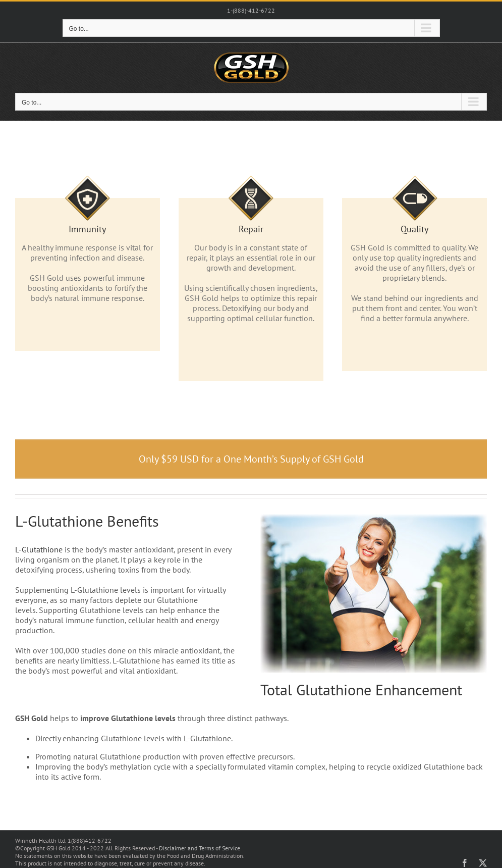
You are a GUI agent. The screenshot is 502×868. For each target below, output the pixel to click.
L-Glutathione (39, 549)
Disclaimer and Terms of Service (200, 848)
